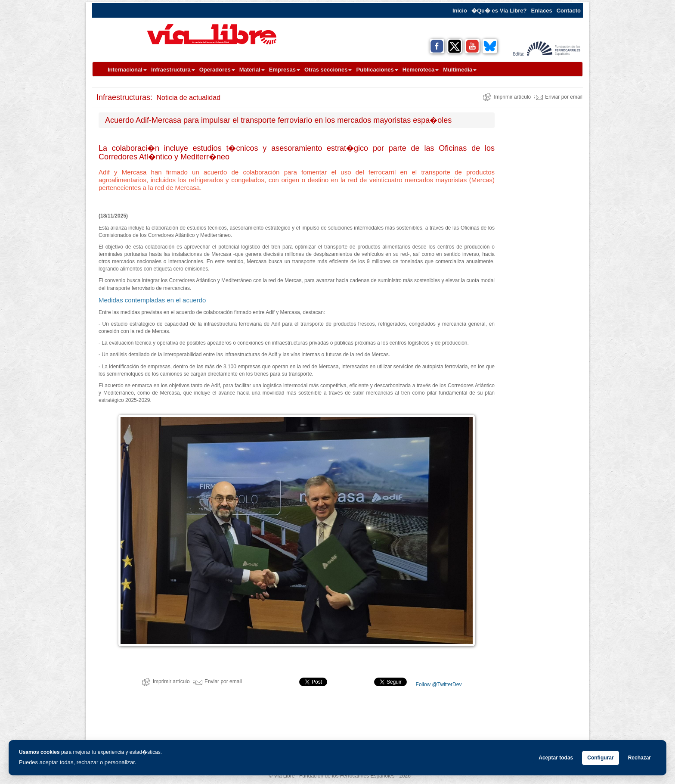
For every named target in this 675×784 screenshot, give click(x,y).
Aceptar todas (556, 758)
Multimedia (460, 70)
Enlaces (542, 11)
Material (252, 70)
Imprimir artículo (507, 97)
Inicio (460, 11)
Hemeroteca (421, 70)
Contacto (569, 11)
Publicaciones (377, 70)
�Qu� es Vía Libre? (499, 11)
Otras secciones (328, 70)
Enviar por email (558, 97)
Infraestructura (173, 70)
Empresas (285, 70)
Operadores (217, 70)
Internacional (127, 70)
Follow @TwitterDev (438, 684)
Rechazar (639, 758)
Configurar (600, 758)
